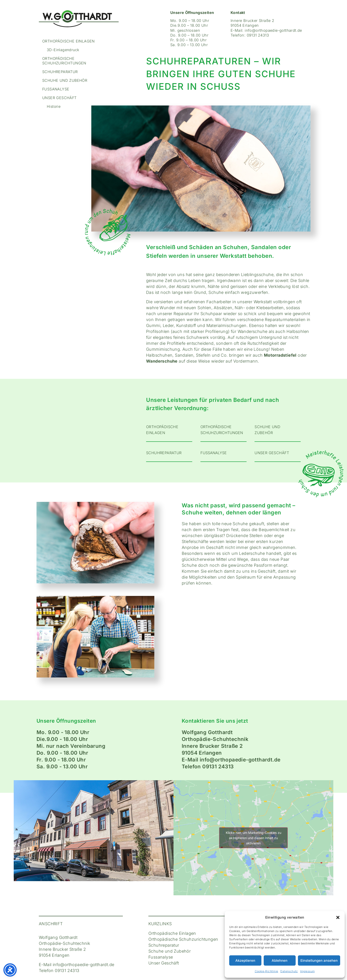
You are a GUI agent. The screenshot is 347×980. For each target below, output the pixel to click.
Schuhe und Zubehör (65, 80)
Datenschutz (289, 971)
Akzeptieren (245, 960)
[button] (338, 917)
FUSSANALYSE (214, 453)
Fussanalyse (56, 89)
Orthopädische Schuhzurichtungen (64, 61)
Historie (54, 106)
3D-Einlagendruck (63, 50)
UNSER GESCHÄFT (272, 453)
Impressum (308, 971)
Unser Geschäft (59, 98)
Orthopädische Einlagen (68, 41)
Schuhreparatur (60, 72)
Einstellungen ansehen (319, 960)
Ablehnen (280, 960)
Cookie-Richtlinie (267, 971)
